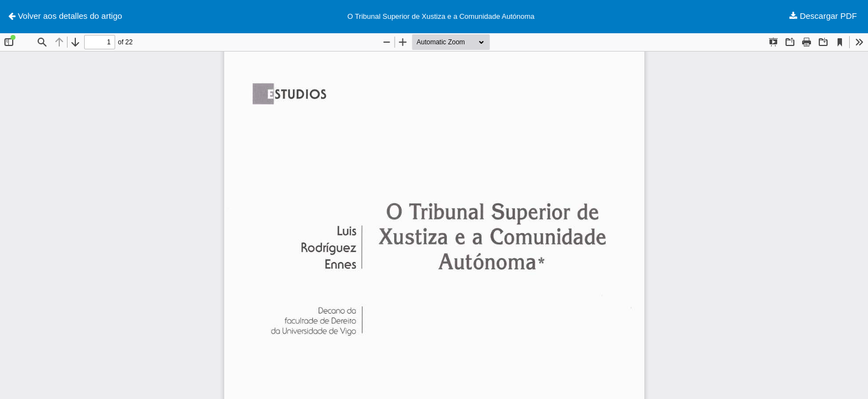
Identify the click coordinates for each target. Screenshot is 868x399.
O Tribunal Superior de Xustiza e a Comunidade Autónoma (441, 16)
